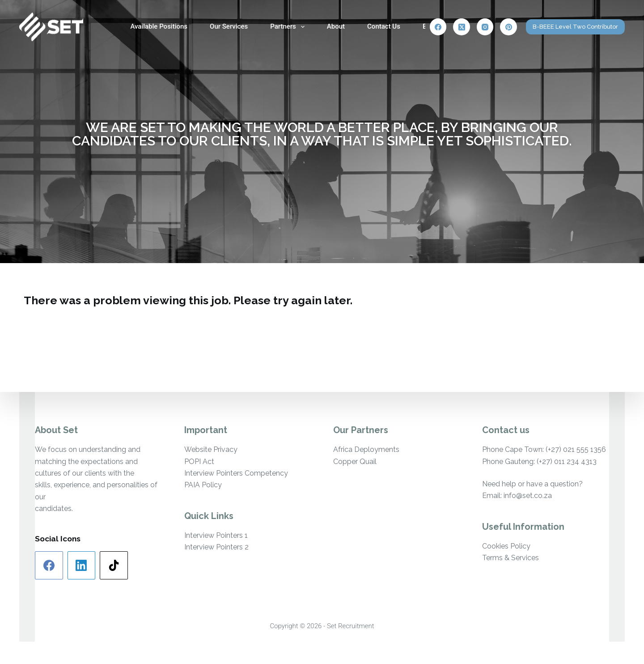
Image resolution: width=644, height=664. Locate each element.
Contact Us (384, 26)
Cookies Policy (506, 546)
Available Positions (159, 26)
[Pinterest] (508, 27)
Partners (289, 27)
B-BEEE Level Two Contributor (575, 27)
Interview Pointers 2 (216, 547)
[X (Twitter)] (462, 27)
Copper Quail (355, 462)
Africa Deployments (366, 449)
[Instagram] (485, 27)
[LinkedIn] (82, 565)
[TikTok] (114, 565)
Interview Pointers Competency (236, 473)
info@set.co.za (528, 496)
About (336, 26)
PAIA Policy (203, 485)
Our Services (229, 26)
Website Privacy (211, 449)
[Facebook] (438, 27)
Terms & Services (511, 558)
